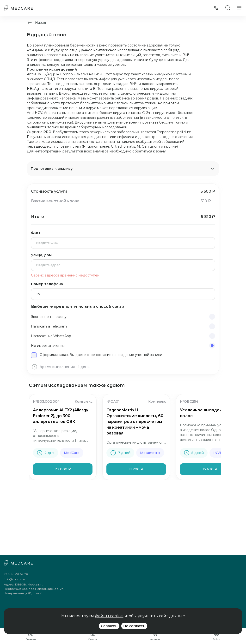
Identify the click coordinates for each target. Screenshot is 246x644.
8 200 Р (136, 469)
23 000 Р (63, 469)
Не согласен (134, 626)
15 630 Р (210, 469)
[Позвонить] (216, 8)
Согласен (109, 626)
